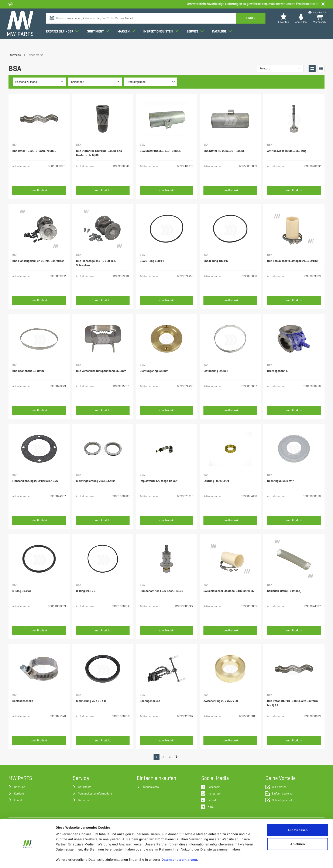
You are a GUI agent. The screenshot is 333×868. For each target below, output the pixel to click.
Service (196, 39)
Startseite (15, 55)
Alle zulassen (297, 816)
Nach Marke (36, 55)
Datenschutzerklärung (179, 846)
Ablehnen (298, 830)
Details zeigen (226, 860)
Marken (127, 39)
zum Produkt (39, 190)
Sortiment (99, 39)
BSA (15, 145)
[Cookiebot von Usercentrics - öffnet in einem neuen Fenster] (28, 860)
